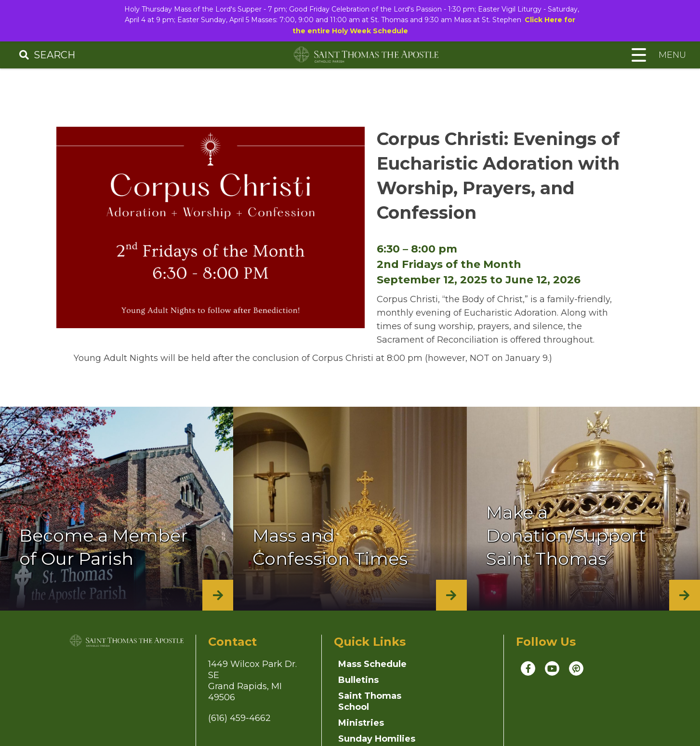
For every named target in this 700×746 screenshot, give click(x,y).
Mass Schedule (372, 670)
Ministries (440, 686)
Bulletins (437, 670)
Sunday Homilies (358, 719)
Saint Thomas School (370, 692)
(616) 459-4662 (239, 724)
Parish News (446, 713)
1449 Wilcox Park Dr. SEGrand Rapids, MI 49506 (252, 687)
